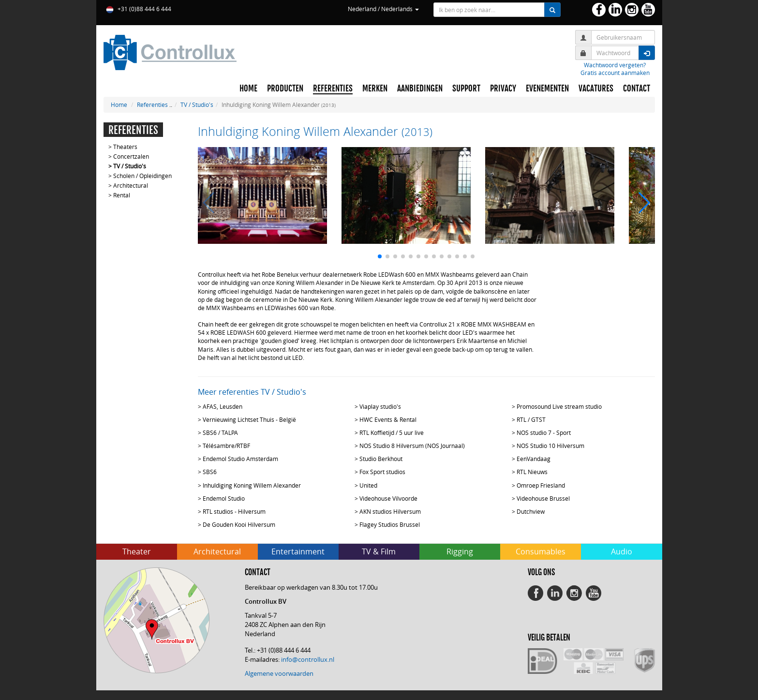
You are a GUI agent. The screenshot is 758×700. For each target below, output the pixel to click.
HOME (248, 89)
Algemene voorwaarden (279, 673)
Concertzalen (131, 156)
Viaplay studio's (380, 406)
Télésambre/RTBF (226, 446)
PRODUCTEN (285, 89)
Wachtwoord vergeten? (615, 65)
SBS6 (210, 472)
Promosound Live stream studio (559, 406)
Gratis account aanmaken (615, 73)
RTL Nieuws (532, 472)
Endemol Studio (224, 498)
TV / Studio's (197, 104)
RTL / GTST (531, 419)
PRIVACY (503, 89)
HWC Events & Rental (388, 419)
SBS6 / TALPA (220, 432)
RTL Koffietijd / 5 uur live (392, 432)
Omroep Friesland (541, 485)
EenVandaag (534, 459)
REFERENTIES (333, 89)
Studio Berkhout (381, 459)
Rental (122, 195)
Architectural (131, 185)
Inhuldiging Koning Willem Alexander (252, 485)
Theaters (125, 147)
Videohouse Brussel (543, 498)
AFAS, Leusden (223, 406)
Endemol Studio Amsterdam (240, 459)
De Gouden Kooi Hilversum (239, 524)
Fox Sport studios (382, 472)
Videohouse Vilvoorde (388, 498)
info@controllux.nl (308, 659)
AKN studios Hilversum (390, 511)
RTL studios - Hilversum (234, 511)
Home (119, 104)
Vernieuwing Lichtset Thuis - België (249, 419)
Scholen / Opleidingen (142, 176)
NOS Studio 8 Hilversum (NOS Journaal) (412, 446)
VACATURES (596, 89)
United (368, 485)
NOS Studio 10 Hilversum (550, 446)
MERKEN (375, 89)
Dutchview (531, 511)
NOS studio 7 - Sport (544, 432)
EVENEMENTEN (547, 89)
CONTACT (637, 89)
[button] (380, 256)
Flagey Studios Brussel (390, 524)
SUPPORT (466, 89)
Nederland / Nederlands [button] (383, 9)
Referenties (152, 104)
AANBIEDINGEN (420, 89)
